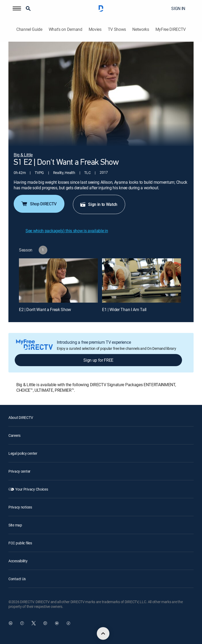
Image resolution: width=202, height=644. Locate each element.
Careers (14, 435)
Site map (15, 525)
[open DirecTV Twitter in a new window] (34, 623)
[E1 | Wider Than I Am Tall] (142, 281)
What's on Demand (65, 29)
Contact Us (17, 579)
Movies (95, 29)
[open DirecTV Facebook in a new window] (22, 623)
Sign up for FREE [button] (98, 360)
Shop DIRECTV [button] (39, 204)
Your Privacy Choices (32, 489)
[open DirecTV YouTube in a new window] (57, 623)
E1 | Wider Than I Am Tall (124, 309)
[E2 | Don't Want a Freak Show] (58, 281)
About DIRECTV (21, 417)
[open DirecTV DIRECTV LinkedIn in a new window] (11, 623)
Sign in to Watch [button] (99, 204)
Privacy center (19, 471)
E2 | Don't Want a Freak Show (45, 309)
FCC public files (20, 543)
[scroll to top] (103, 633)
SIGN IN (178, 8)
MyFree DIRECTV (171, 29)
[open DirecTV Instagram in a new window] (45, 623)
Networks (141, 29)
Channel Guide (29, 29)
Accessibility (18, 561)
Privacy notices (20, 507)
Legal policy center (23, 453)
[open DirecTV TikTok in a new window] (68, 623)
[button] (17, 8)
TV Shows (117, 29)
